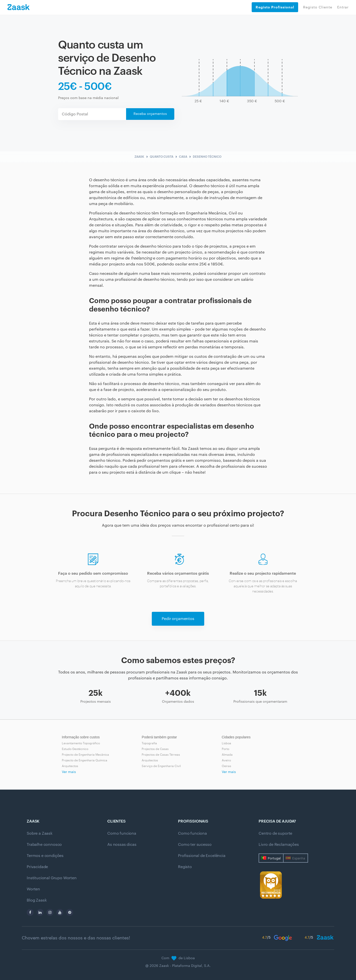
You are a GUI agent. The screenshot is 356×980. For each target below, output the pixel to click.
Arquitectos (70, 766)
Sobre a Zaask (40, 833)
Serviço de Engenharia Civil (161, 766)
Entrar (343, 7)
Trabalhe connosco (44, 845)
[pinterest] (70, 912)
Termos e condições (45, 856)
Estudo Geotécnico (75, 749)
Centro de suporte (275, 833)
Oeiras (226, 766)
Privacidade (37, 867)
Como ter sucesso (195, 845)
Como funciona (122, 833)
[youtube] (60, 912)
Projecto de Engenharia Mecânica (85, 755)
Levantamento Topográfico (81, 743)
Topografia (149, 743)
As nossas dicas (122, 845)
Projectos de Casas (155, 749)
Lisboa (226, 743)
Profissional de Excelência (202, 856)
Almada (227, 755)
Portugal (274, 858)
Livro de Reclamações (279, 845)
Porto (225, 749)
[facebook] (30, 912)
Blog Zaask (37, 900)
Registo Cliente (318, 7)
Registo (185, 867)
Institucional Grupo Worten (52, 878)
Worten (33, 889)
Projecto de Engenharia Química (85, 760)
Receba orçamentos (150, 114)
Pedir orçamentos (178, 619)
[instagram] (50, 912)
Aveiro (226, 760)
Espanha (299, 858)
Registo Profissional (275, 7)
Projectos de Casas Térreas (161, 755)
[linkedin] (40, 912)
